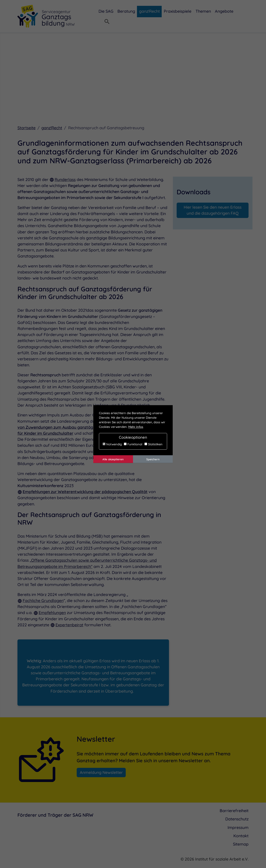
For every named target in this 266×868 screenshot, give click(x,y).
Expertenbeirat (69, 625)
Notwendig (112, 444)
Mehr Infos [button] (136, 427)
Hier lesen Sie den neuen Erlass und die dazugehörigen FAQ (213, 210)
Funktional (133, 444)
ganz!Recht (52, 128)
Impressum (238, 827)
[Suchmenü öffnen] (107, 22)
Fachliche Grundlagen (43, 601)
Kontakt (241, 836)
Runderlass (65, 180)
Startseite (26, 128)
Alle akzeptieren (113, 459)
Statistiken (153, 444)
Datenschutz (237, 819)
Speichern (153, 459)
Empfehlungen (52, 613)
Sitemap (241, 844)
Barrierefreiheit (234, 811)
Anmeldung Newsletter (101, 773)
